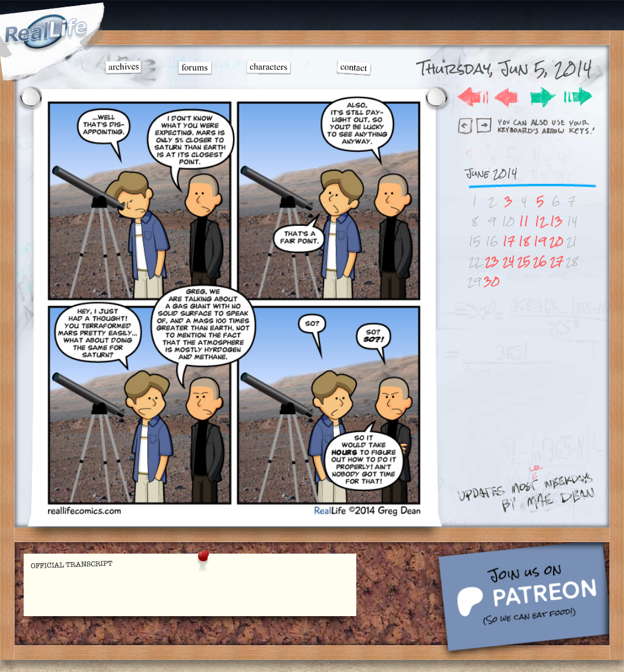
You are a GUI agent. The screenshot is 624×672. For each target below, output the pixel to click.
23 (492, 261)
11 (524, 221)
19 (540, 241)
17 (509, 241)
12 (540, 221)
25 (524, 261)
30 (492, 281)
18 (524, 241)
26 (540, 261)
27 (557, 261)
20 (556, 241)
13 (556, 221)
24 (508, 261)
